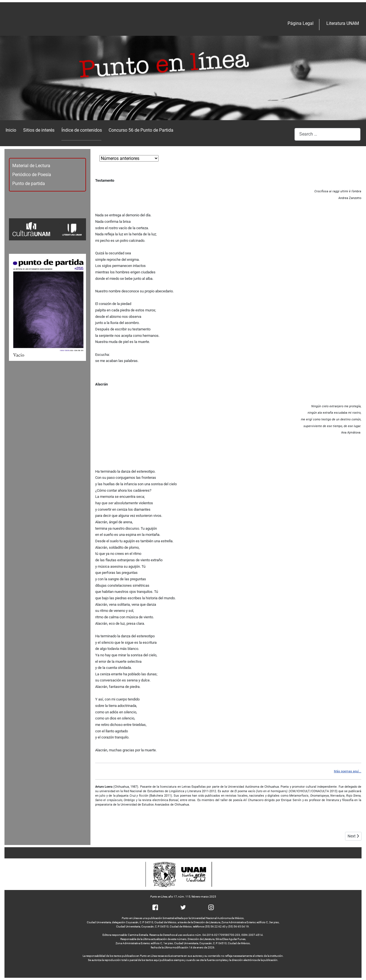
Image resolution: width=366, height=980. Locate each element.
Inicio (11, 130)
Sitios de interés (39, 130)
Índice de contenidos (82, 130)
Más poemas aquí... (348, 771)
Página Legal (301, 23)
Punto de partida (29, 184)
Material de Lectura (31, 166)
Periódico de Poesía (32, 175)
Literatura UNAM (343, 23)
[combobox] (327, 134)
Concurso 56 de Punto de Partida (141, 130)
